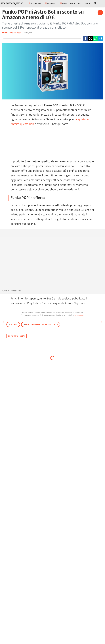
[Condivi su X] (91, 38)
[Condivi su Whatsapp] (96, 38)
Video (72, 3)
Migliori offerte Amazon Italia (41, 324)
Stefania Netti (16, 33)
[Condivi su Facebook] (85, 38)
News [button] (63, 3)
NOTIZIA (5, 33)
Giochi (88, 3)
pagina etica (79, 315)
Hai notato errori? (16, 336)
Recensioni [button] (50, 3)
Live (80, 3)
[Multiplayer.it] (12, 3)
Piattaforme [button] (35, 3)
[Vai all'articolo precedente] (102, 322)
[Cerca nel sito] (95, 3)
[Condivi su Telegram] (101, 38)
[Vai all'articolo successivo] (3, 322)
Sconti (13, 324)
